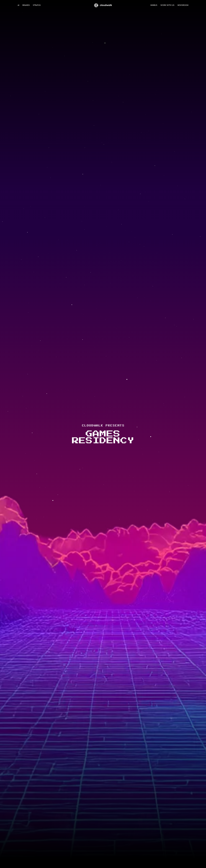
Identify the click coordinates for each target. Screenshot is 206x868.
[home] (103, 5)
